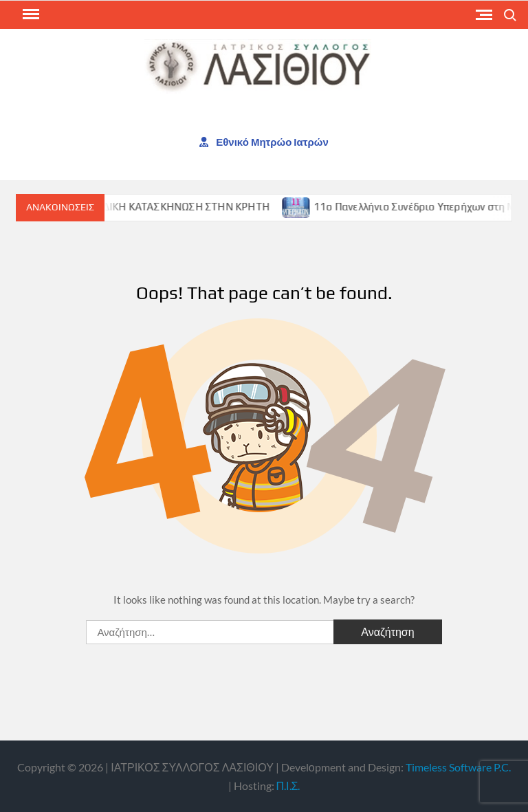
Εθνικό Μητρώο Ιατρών (264, 142)
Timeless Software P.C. (458, 767)
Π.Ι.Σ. (288, 786)
